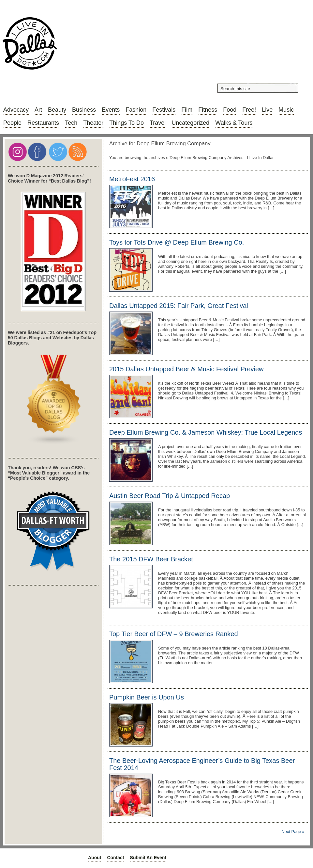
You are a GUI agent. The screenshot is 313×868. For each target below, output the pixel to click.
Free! (249, 110)
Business (84, 110)
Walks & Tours (234, 123)
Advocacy (16, 110)
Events (111, 110)
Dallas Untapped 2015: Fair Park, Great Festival (179, 306)
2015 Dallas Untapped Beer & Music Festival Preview (186, 369)
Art (38, 110)
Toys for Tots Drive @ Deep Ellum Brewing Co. (177, 242)
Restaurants (43, 123)
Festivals (164, 110)
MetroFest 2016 (132, 179)
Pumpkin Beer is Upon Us (147, 697)
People (12, 123)
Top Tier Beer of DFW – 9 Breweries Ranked (174, 634)
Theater (93, 123)
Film (187, 110)
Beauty (57, 110)
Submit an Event (148, 858)
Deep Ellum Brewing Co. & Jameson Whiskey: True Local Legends (206, 432)
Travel (158, 123)
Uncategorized (190, 123)
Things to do (127, 123)
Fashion (136, 110)
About (95, 858)
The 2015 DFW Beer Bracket (151, 559)
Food (230, 110)
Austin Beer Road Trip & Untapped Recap (170, 496)
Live (267, 110)
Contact (115, 858)
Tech (71, 123)
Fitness (208, 110)
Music (286, 110)
